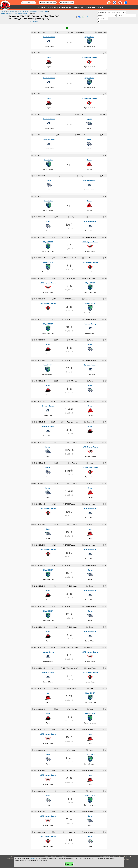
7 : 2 (69, 635)
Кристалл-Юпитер (48, 673)
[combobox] (112, 12)
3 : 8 (69, 307)
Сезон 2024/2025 (23, 12)
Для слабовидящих (68, 3)
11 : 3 (69, 840)
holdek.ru (125, 859)
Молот (90, 775)
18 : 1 (69, 327)
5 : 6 (67, 471)
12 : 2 (69, 614)
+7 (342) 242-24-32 (30, 3)
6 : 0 (69, 778)
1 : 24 (69, 758)
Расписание (79, 7)
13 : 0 (69, 553)
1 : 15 (69, 717)
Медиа (100, 7)
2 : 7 (69, 676)
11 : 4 (69, 819)
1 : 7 (69, 655)
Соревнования (12, 12)
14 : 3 (69, 573)
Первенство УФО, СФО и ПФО (39, 12)
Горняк (90, 837)
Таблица (35, 22)
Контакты (10, 858)
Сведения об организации (59, 7)
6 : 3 (69, 389)
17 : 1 (69, 368)
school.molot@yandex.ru (49, 3)
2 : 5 (69, 430)
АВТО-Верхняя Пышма (48, 837)
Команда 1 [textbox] (101, 15)
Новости (42, 7)
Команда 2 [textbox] (121, 15)
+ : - (69, 206)
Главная (3, 12)
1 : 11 (69, 799)
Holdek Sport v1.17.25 (124, 857)
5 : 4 (71, 450)
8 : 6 (69, 594)
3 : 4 (67, 491)
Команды (91, 7)
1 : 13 (69, 696)
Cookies (33, 859)
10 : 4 (69, 532)
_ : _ (69, 185)
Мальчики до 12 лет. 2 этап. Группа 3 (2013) (14, 13)
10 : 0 (69, 737)
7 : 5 (69, 266)
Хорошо (69, 864)
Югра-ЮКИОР (90, 796)
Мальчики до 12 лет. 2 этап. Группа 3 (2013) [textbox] (111, 13)
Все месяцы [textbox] (102, 18)
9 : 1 (69, 245)
